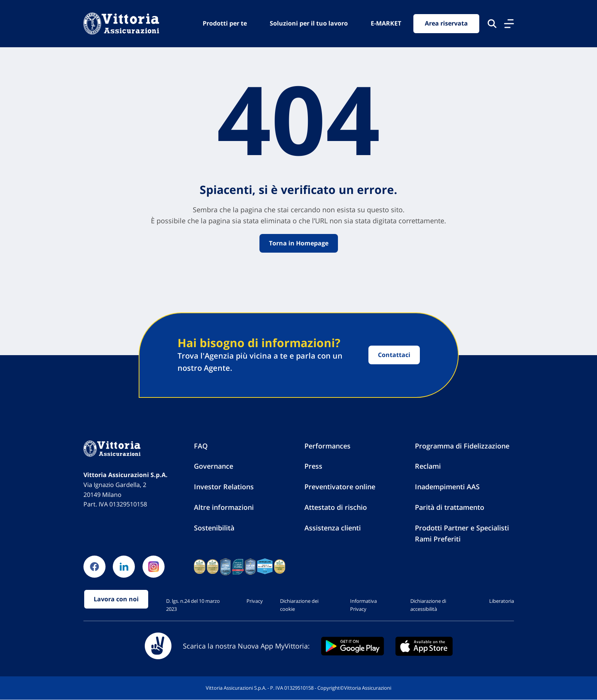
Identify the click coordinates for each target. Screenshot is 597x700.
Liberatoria (502, 601)
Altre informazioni (224, 507)
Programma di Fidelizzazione (462, 446)
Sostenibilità (214, 528)
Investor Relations (224, 487)
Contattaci (394, 355)
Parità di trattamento (450, 507)
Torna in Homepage (299, 243)
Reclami (428, 466)
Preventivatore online (340, 487)
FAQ (201, 446)
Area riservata (446, 24)
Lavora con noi (116, 599)
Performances (327, 446)
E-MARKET (386, 23)
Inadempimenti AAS (447, 487)
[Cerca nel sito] (492, 24)
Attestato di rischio (336, 507)
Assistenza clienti (333, 528)
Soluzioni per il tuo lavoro (309, 23)
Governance (214, 466)
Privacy (255, 601)
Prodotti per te (225, 23)
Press (313, 466)
